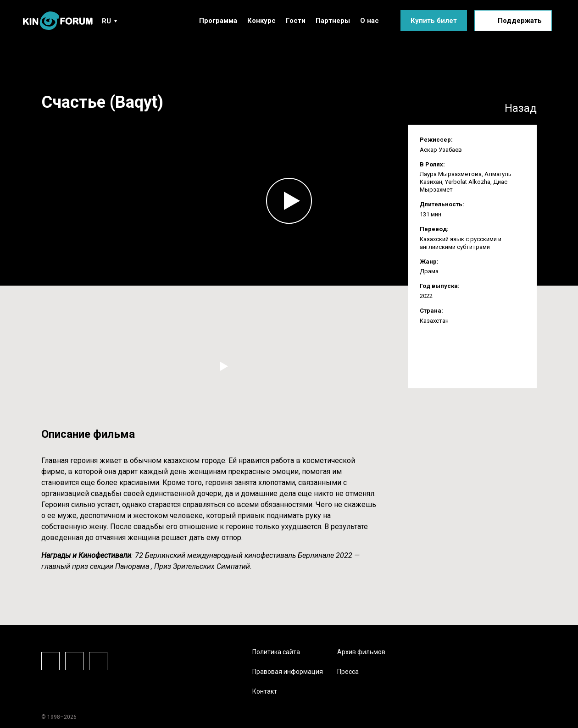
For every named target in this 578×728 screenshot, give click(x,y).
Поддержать (520, 21)
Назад (521, 108)
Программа (218, 21)
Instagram (74, 661)
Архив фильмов (361, 652)
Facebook (50, 661)
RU (106, 21)
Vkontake (98, 661)
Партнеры (333, 21)
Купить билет (434, 21)
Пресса (348, 672)
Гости (296, 21)
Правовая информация (288, 672)
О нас (370, 21)
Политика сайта (276, 652)
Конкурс (261, 21)
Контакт (265, 691)
